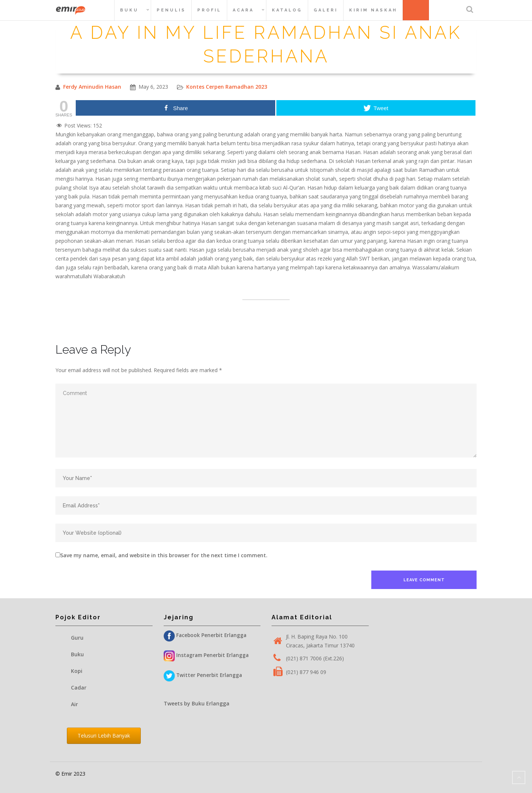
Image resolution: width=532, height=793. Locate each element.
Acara (243, 10)
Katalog (287, 10)
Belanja (419, 10)
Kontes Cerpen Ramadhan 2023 (227, 87)
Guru (77, 638)
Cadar (79, 688)
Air (74, 704)
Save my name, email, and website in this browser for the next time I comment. (164, 555)
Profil (209, 10)
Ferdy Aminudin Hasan (92, 87)
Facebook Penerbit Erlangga (206, 635)
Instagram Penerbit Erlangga (208, 655)
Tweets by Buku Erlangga (197, 703)
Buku (129, 10)
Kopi (77, 671)
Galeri (326, 10)
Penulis (171, 10)
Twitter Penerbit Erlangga (204, 675)
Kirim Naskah (373, 10)
